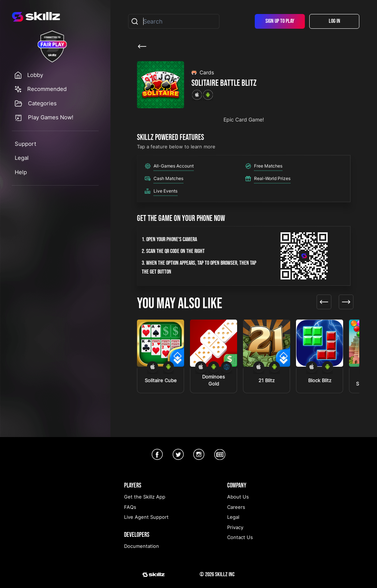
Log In (334, 21)
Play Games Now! (51, 117)
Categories (42, 103)
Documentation (142, 546)
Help (21, 172)
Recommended (47, 89)
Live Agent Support (146, 517)
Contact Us (240, 537)
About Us (238, 497)
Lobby (35, 75)
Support (25, 144)
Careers (236, 507)
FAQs (130, 507)
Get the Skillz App (145, 497)
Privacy (235, 527)
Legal (22, 158)
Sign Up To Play (280, 21)
